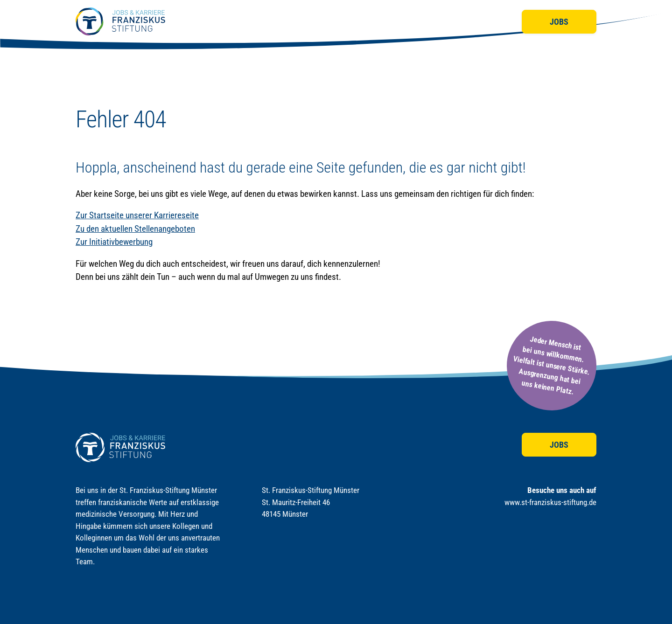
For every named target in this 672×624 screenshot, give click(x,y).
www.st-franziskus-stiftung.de (550, 502)
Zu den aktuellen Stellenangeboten (135, 229)
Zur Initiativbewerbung (114, 242)
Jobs (559, 22)
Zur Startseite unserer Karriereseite (137, 215)
